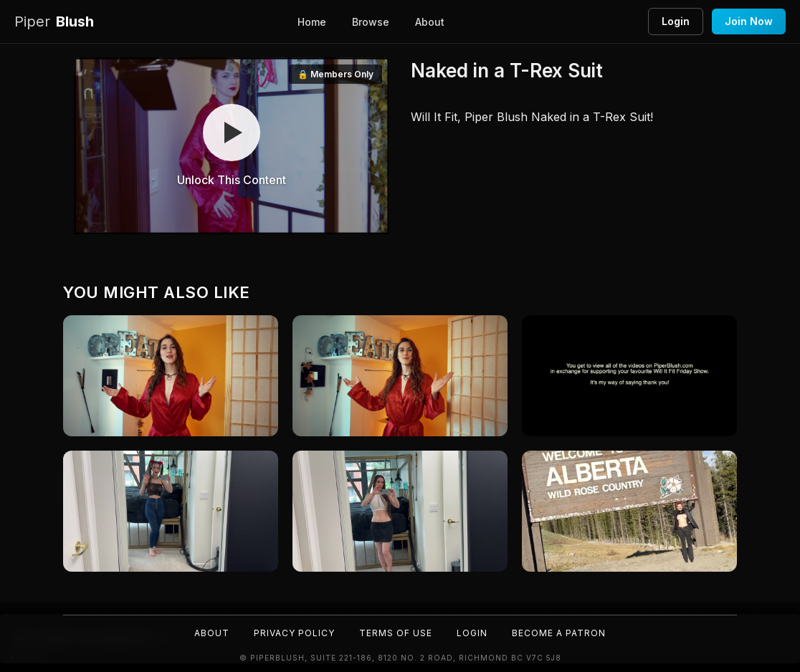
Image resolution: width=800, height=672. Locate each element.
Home (312, 22)
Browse (371, 22)
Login (676, 21)
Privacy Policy (294, 633)
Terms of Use (396, 633)
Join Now (749, 21)
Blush (54, 22)
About (430, 22)
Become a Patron (559, 633)
